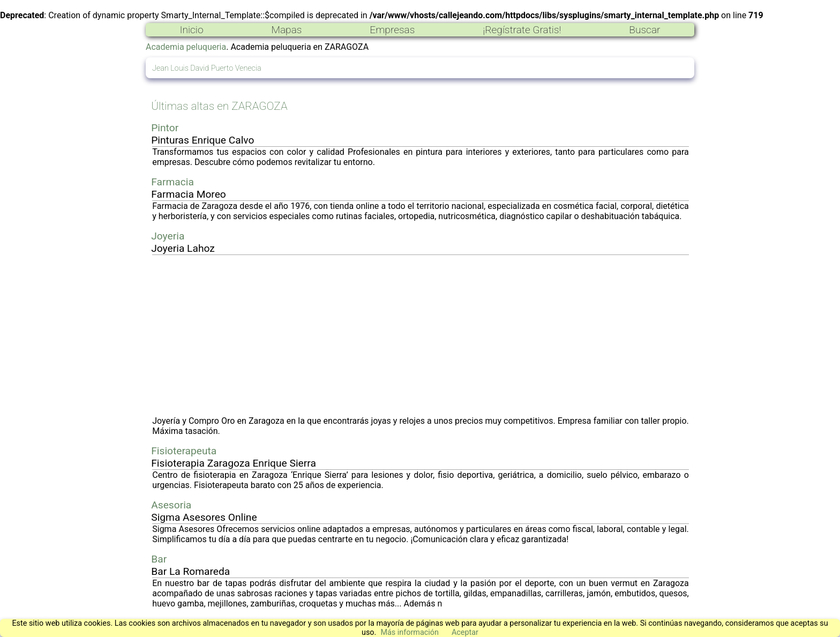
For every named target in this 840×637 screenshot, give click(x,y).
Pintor (165, 128)
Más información (410, 632)
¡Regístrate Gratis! (522, 30)
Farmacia (172, 182)
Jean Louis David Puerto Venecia (207, 68)
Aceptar (465, 632)
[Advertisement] (421, 335)
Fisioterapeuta (184, 451)
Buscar (644, 30)
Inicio (191, 30)
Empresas (392, 30)
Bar (159, 559)
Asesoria (171, 505)
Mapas (286, 30)
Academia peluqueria (186, 47)
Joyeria (168, 236)
